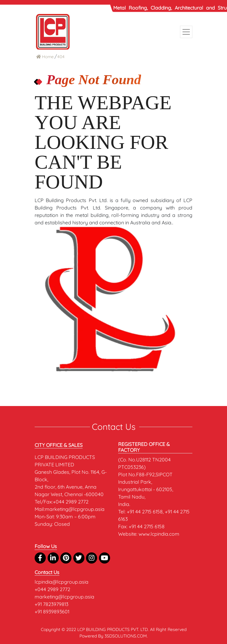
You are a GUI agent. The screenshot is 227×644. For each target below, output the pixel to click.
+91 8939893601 (52, 612)
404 (61, 56)
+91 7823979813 (51, 604)
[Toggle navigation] (186, 32)
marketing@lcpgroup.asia (64, 597)
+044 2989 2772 (52, 589)
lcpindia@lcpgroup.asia (62, 582)
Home (45, 56)
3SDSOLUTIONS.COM (126, 636)
